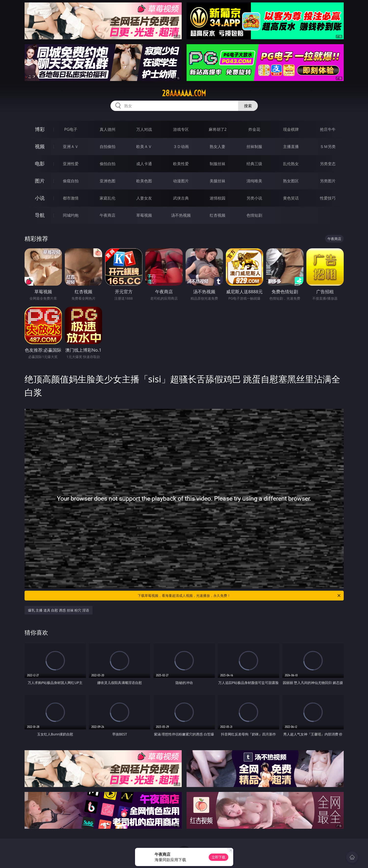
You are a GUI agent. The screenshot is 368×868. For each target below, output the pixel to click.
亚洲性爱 (71, 164)
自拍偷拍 (108, 147)
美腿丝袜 (218, 181)
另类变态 (328, 164)
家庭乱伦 (108, 198)
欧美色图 (144, 181)
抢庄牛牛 (328, 129)
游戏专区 (181, 129)
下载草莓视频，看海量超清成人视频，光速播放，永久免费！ (239, 596)
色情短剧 (254, 215)
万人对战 (144, 129)
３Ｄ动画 (181, 147)
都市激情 (71, 198)
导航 (40, 215)
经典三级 (254, 164)
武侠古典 (181, 198)
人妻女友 (144, 198)
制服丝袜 (218, 164)
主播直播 (291, 147)
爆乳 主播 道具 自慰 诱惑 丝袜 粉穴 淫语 (59, 610)
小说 (40, 198)
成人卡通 (144, 164)
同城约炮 (71, 215)
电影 (40, 164)
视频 (40, 146)
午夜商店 (108, 215)
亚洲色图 (108, 181)
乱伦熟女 (291, 164)
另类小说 (254, 198)
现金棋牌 (291, 129)
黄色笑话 (291, 198)
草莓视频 (144, 215)
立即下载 (218, 857)
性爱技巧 (328, 198)
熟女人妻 (218, 147)
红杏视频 (218, 215)
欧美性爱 (181, 164)
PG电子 (71, 129)
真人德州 (108, 129)
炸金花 (254, 129)
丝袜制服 (254, 147)
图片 (40, 181)
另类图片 (328, 181)
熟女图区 (291, 181)
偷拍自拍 (108, 164)
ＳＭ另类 (328, 147)
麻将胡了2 (218, 129)
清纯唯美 (254, 181)
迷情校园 (218, 198)
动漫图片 (181, 181)
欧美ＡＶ (144, 147)
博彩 (40, 129)
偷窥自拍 (71, 181)
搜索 (248, 106)
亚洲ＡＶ (71, 147)
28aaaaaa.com (184, 93)
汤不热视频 (181, 215)
